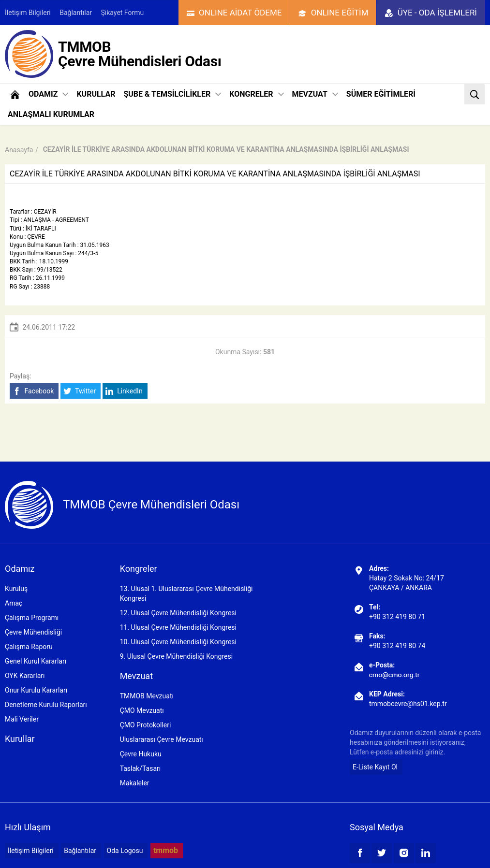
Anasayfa (19, 150)
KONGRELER (256, 94)
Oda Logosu (125, 851)
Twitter (80, 391)
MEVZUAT (315, 94)
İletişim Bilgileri (28, 13)
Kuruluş (16, 589)
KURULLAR (96, 94)
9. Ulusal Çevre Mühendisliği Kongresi (176, 656)
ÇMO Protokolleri (146, 725)
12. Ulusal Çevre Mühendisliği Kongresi (178, 613)
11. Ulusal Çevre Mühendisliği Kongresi (178, 627)
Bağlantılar (76, 13)
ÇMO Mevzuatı (142, 710)
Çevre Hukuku (141, 754)
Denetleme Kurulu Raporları (46, 705)
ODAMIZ (48, 94)
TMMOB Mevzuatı (147, 696)
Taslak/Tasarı (141, 768)
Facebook (33, 391)
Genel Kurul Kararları (36, 661)
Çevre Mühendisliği (33, 632)
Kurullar (20, 739)
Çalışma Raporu (29, 647)
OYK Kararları (25, 676)
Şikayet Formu (123, 13)
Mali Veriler (22, 719)
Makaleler (135, 783)
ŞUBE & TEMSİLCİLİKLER (172, 94)
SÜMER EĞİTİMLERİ (381, 94)
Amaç (14, 603)
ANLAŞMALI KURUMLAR (51, 114)
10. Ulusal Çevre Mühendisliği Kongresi (178, 642)
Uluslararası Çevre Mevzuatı (162, 739)
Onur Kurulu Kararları (36, 690)
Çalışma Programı (32, 618)
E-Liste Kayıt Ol (375, 767)
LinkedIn (124, 391)
